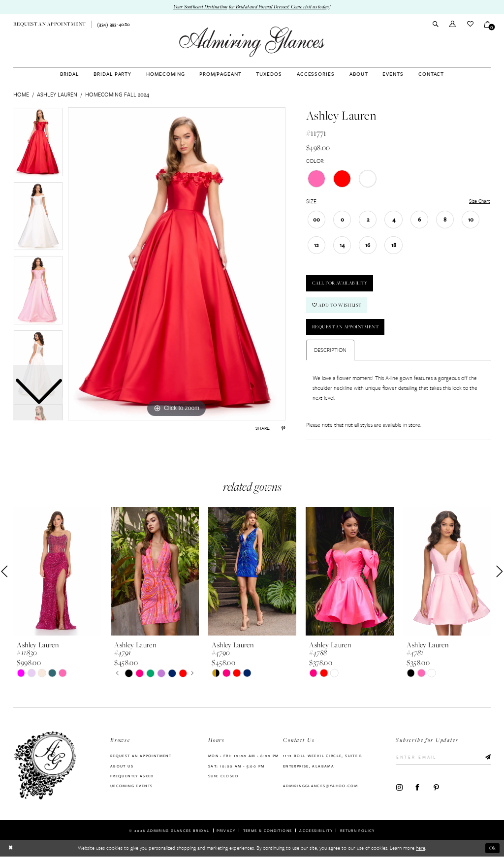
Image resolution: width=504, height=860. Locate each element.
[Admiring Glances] (252, 42)
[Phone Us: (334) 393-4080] (114, 25)
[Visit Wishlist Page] (470, 24)
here (421, 852)
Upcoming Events (131, 789)
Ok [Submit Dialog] (493, 852)
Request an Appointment (348, 330)
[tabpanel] (177, 264)
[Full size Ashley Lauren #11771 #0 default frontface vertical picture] (177, 264)
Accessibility (316, 834)
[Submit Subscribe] (486, 761)
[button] (453, 24)
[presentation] (57, 575)
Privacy (226, 834)
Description (330, 353)
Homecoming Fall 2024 (117, 94)
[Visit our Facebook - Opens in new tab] (418, 791)
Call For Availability (343, 285)
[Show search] (436, 25)
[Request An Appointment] (50, 25)
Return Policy (358, 834)
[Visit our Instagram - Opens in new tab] (399, 791)
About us (122, 769)
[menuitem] (50, 25)
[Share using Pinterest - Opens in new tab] (283, 428)
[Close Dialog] (11, 852)
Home (21, 94)
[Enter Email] (443, 761)
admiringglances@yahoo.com (320, 789)
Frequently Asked (132, 779)
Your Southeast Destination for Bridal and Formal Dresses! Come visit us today (251, 7)
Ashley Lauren (57, 94)
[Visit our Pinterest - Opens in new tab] (436, 791)
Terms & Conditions (268, 834)
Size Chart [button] (479, 202)
